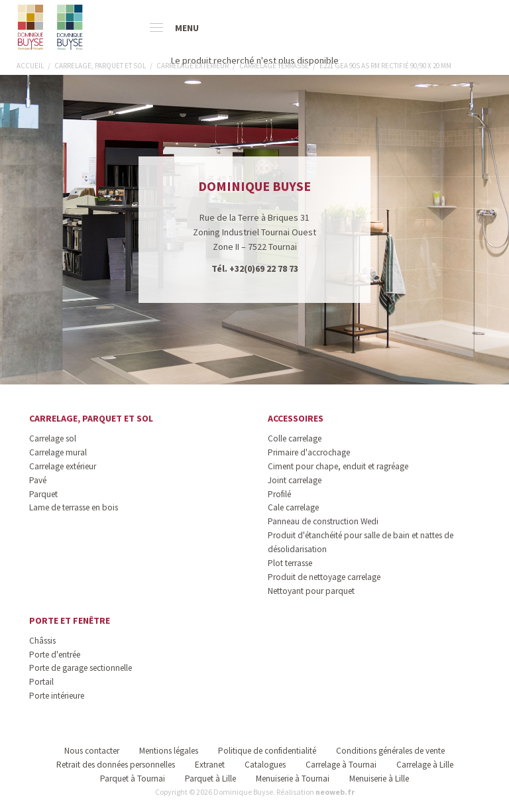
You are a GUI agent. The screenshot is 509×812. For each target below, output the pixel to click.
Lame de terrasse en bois (74, 507)
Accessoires (296, 418)
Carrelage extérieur (63, 466)
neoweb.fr (335, 792)
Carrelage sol (53, 438)
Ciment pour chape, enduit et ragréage (338, 466)
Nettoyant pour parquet (311, 591)
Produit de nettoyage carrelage (324, 577)
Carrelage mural (58, 452)
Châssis (42, 641)
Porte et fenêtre (70, 620)
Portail (41, 682)
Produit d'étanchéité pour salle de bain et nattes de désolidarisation (361, 542)
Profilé (279, 494)
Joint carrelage (295, 480)
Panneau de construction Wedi (323, 521)
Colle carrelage (295, 438)
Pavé (38, 480)
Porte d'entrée (55, 655)
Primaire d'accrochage (309, 452)
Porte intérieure (57, 696)
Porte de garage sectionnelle (81, 668)
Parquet (43, 494)
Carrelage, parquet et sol (91, 418)
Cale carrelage (293, 507)
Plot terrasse (290, 563)
